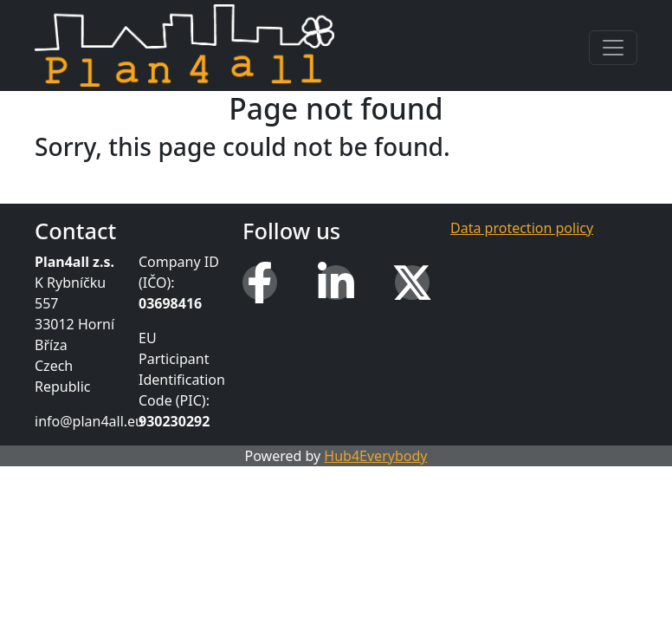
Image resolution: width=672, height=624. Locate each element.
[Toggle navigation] (613, 48)
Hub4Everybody (375, 456)
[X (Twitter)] (412, 283)
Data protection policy (522, 228)
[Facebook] (260, 283)
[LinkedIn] (336, 283)
